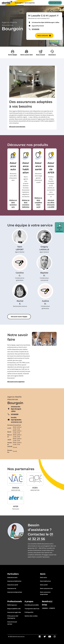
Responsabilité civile (14, 609)
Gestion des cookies (31, 616)
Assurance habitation (14, 581)
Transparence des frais (32, 609)
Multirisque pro (12, 605)
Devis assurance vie (46, 588)
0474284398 (35, 29)
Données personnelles (32, 605)
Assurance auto (12, 577)
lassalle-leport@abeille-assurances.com (16, 420)
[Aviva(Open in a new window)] (7, 3)
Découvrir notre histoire (17, 127)
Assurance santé (13, 585)
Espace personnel (55, 3)
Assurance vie (12, 588)
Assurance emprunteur (15, 592)
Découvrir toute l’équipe (19, 317)
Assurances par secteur (12, 623)
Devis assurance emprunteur (45, 593)
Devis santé (44, 585)
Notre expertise (30, 3)
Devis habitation (45, 581)
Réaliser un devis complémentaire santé (38, 202)
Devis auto (44, 577)
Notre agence (19, 3)
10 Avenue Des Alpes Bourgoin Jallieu (16, 409)
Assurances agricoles (14, 612)
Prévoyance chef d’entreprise (13, 617)
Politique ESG (29, 612)
